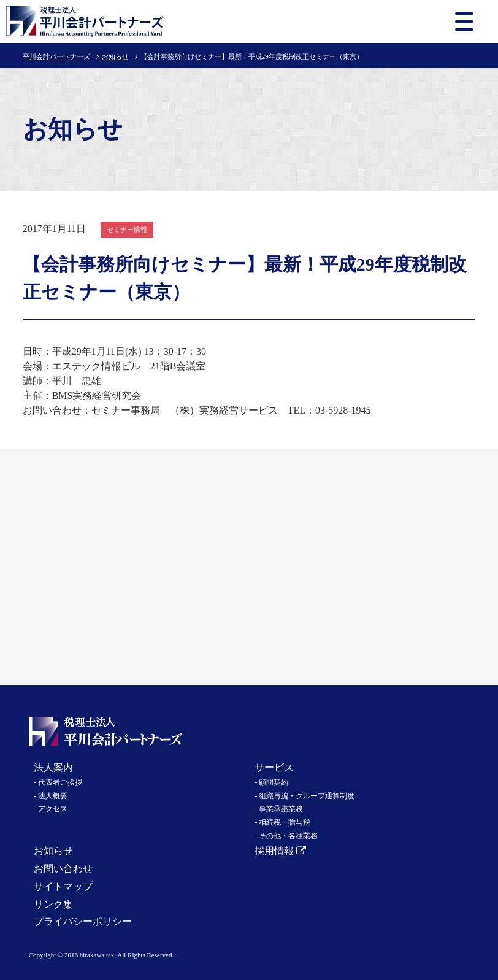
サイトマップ (63, 886)
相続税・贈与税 (285, 822)
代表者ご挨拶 (60, 782)
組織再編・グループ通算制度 (307, 796)
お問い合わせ (63, 869)
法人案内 (53, 767)
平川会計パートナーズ (56, 56)
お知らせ (115, 56)
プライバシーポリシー (83, 921)
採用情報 (280, 851)
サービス (274, 767)
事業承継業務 (281, 809)
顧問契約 (274, 782)
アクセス (53, 809)
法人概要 (53, 796)
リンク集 (53, 904)
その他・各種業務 (288, 836)
